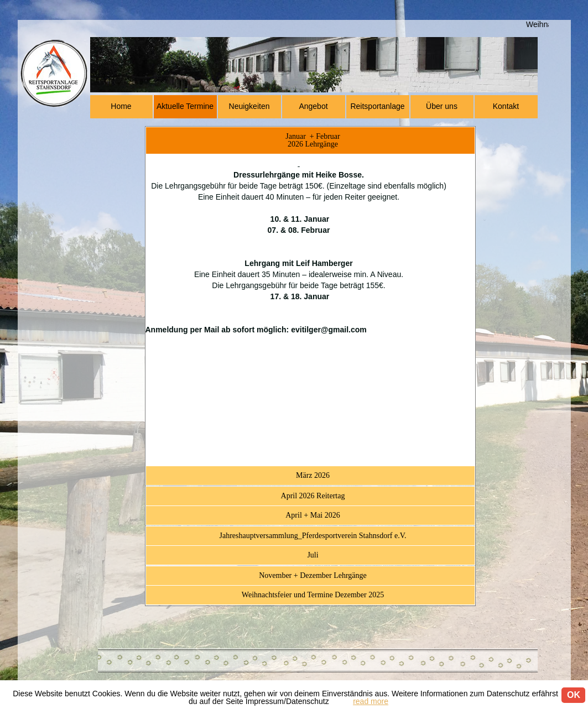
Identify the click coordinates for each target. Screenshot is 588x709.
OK (574, 695)
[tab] (310, 140)
